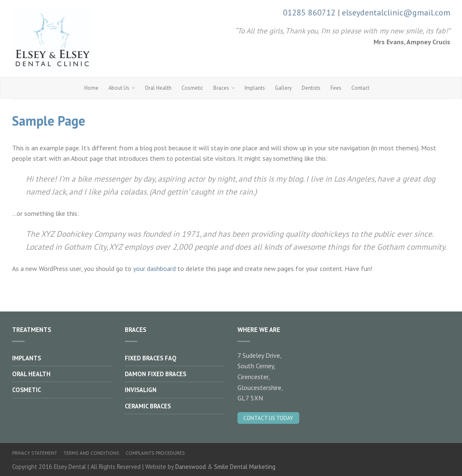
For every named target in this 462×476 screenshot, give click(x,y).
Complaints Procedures (155, 453)
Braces (221, 88)
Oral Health (158, 88)
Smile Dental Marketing (245, 467)
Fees (336, 88)
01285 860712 (309, 13)
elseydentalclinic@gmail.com (396, 13)
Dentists (311, 88)
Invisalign (141, 390)
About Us (119, 88)
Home (91, 88)
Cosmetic (192, 88)
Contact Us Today (268, 418)
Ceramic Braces (148, 406)
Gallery (283, 88)
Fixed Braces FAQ (150, 358)
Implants (255, 88)
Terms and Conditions (91, 453)
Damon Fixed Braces (155, 374)
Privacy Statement (35, 453)
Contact (360, 88)
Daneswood (191, 467)
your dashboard (154, 268)
